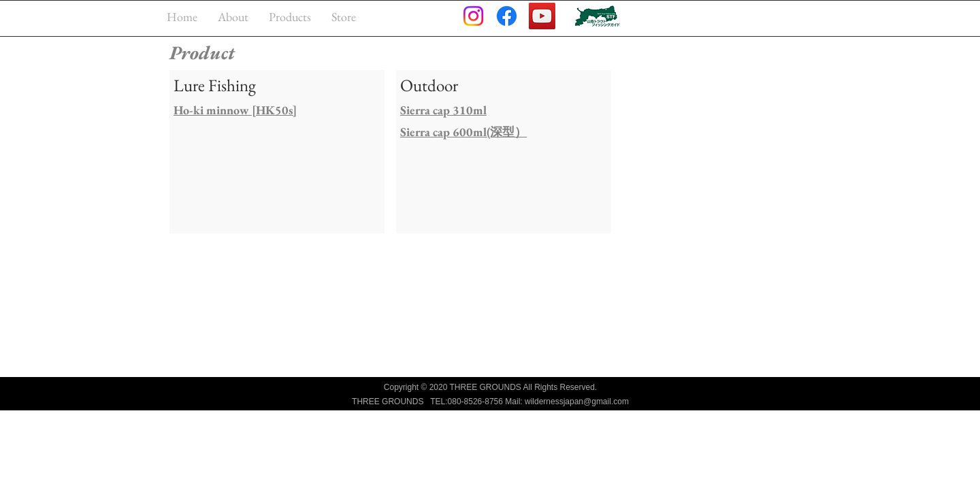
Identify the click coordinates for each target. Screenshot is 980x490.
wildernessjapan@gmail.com (577, 402)
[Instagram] (473, 16)
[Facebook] (507, 16)
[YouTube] (542, 16)
